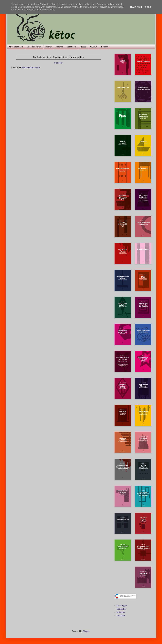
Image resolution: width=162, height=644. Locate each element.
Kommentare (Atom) (31, 67)
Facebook (121, 616)
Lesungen (71, 47)
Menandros (122, 609)
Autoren (59, 47)
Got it (148, 7)
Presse (83, 47)
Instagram (121, 612)
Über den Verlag (34, 47)
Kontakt (104, 47)
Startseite (58, 63)
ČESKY (94, 47)
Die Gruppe (122, 606)
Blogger (86, 631)
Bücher (49, 47)
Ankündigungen (16, 47)
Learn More (136, 7)
